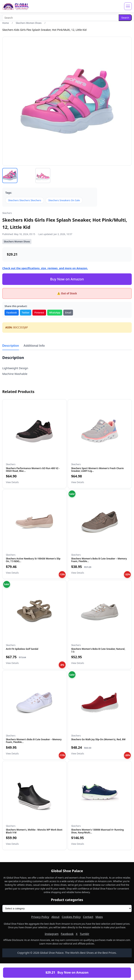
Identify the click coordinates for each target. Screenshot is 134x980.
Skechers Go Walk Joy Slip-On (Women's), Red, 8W (98, 739)
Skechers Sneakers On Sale (64, 200)
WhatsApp (55, 313)
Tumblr (85, 934)
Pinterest (39, 313)
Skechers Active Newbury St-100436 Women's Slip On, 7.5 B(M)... (33, 560)
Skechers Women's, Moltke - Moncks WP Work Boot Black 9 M (34, 831)
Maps (99, 917)
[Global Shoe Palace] (16, 6)
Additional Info (34, 346)
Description (11, 346)
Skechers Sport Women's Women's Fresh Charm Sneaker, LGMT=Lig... (98, 470)
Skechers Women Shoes (29, 23)
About (55, 917)
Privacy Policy (40, 917)
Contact (88, 917)
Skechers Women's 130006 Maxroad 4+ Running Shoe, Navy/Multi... (98, 831)
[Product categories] (67, 908)
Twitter (26, 313)
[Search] (60, 18)
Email (68, 313)
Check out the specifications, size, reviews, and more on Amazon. (45, 268)
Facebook (12, 313)
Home (6, 23)
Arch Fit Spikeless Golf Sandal (22, 649)
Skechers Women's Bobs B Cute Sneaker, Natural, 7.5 (98, 650)
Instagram (52, 934)
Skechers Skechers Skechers (25, 200)
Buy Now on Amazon (67, 279)
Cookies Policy (71, 917)
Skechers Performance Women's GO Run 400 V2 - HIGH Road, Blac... (33, 470)
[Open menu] (128, 6)
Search (125, 18)
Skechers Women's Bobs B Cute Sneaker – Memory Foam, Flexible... (99, 560)
